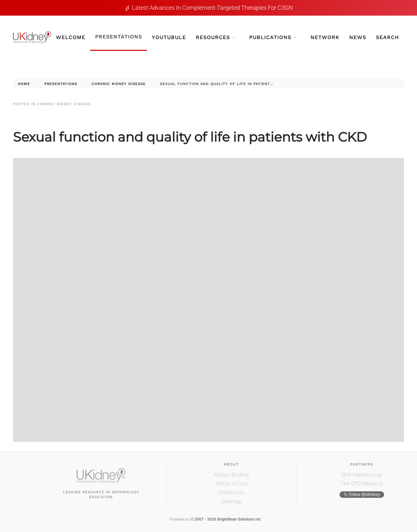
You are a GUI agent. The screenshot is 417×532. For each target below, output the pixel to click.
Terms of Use (231, 483)
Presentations (119, 37)
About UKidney (231, 475)
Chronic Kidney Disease (64, 104)
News (358, 37)
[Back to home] (32, 37)
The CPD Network (362, 483)
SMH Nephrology (362, 475)
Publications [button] (273, 37)
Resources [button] (215, 37)
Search (388, 37)
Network (325, 37)
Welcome (71, 37)
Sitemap (231, 501)
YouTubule (169, 37)
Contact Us (231, 492)
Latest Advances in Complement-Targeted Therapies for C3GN (212, 8)
